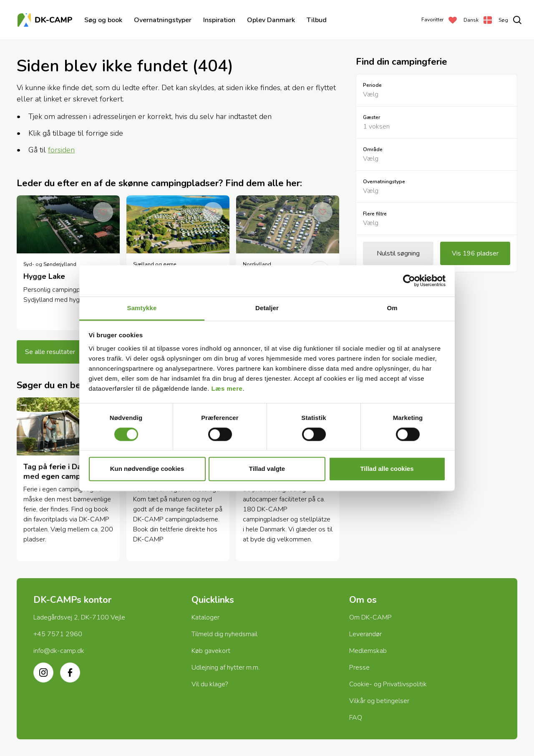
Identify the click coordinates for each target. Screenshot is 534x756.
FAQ (356, 718)
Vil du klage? (210, 684)
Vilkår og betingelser (379, 701)
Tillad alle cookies (387, 469)
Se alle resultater (50, 352)
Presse (359, 668)
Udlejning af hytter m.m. (225, 668)
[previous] (36, 271)
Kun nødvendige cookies (147, 469)
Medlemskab (368, 651)
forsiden (61, 150)
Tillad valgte (267, 469)
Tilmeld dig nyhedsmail (224, 634)
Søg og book (103, 20)
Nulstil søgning (398, 253)
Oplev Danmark (271, 20)
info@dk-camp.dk (59, 651)
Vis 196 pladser (475, 253)
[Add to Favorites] (103, 212)
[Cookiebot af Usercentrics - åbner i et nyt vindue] (409, 281)
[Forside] (46, 20)
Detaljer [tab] (267, 308)
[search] (510, 20)
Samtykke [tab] (142, 308)
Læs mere (227, 388)
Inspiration (219, 20)
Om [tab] (392, 308)
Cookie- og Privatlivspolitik (388, 684)
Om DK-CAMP (370, 617)
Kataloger (205, 617)
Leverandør (365, 634)
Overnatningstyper (163, 20)
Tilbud (317, 20)
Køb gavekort (211, 651)
